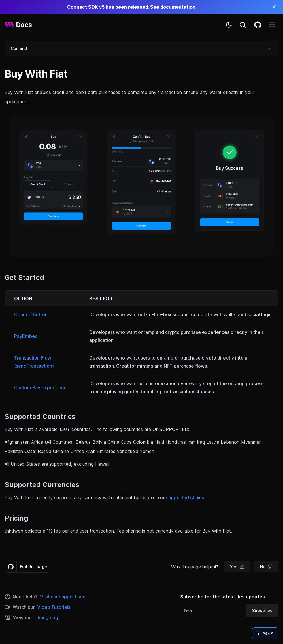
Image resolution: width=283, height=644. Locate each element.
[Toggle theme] (229, 25)
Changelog (46, 617)
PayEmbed (26, 336)
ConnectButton (31, 314)
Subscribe (262, 610)
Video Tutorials (54, 607)
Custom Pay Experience (40, 387)
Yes (237, 567)
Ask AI (265, 633)
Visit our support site (63, 597)
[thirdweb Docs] (18, 25)
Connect (141, 48)
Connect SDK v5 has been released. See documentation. (132, 7)
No (266, 567)
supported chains (185, 497)
